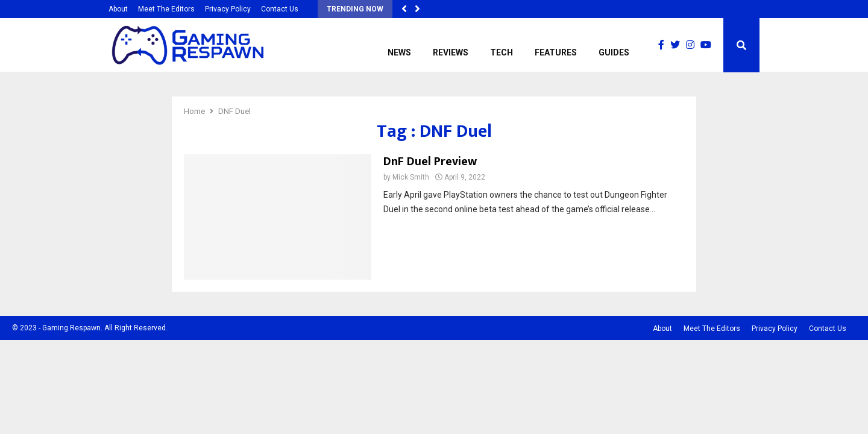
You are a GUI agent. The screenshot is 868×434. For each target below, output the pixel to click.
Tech (502, 52)
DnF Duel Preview (430, 162)
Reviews (451, 52)
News (399, 52)
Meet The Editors (166, 9)
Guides (614, 52)
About (118, 9)
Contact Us (280, 9)
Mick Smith (411, 177)
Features (556, 52)
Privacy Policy (228, 9)
